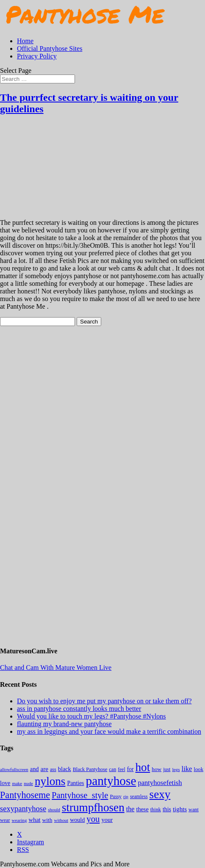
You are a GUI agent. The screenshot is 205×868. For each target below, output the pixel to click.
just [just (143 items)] (167, 769)
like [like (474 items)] (187, 769)
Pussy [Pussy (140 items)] (116, 796)
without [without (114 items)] (61, 820)
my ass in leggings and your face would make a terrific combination (109, 731)
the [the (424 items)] (130, 809)
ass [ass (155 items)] (53, 769)
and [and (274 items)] (35, 769)
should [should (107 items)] (54, 810)
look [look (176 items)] (198, 769)
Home (25, 41)
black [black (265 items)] (65, 769)
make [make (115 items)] (17, 783)
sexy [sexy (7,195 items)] (160, 794)
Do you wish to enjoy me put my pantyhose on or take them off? (104, 701)
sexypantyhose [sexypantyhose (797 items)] (23, 809)
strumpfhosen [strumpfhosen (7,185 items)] (93, 807)
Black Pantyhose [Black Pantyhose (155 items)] (90, 769)
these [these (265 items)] (142, 809)
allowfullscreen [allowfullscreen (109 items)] (14, 769)
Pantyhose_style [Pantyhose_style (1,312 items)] (80, 795)
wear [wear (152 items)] (5, 820)
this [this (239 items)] (167, 809)
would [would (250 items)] (77, 820)
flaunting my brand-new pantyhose (64, 724)
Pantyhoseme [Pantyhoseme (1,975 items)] (25, 795)
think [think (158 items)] (156, 810)
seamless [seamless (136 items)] (139, 797)
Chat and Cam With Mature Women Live (56, 668)
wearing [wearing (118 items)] (19, 820)
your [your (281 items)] (107, 820)
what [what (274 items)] (35, 820)
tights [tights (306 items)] (180, 809)
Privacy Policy (37, 56)
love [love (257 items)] (5, 783)
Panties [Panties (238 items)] (75, 783)
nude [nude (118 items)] (28, 783)
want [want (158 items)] (194, 810)
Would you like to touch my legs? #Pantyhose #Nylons (91, 716)
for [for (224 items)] (130, 769)
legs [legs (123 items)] (176, 769)
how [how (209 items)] (157, 769)
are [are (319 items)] (44, 769)
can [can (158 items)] (112, 769)
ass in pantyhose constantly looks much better (79, 709)
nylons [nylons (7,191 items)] (50, 781)
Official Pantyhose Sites (50, 48)
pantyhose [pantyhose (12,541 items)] (111, 781)
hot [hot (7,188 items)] (143, 767)
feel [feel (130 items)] (121, 770)
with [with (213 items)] (47, 820)
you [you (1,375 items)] (93, 819)
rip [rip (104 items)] (126, 797)
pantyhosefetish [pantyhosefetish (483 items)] (160, 783)
